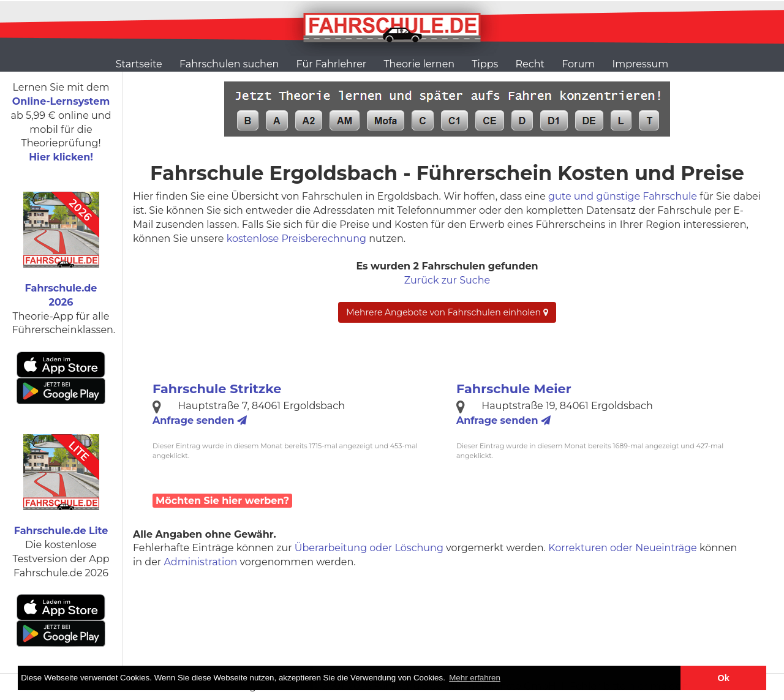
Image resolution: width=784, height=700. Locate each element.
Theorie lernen (419, 64)
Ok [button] (724, 678)
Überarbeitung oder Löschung (369, 548)
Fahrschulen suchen (229, 64)
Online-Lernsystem (61, 101)
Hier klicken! (61, 157)
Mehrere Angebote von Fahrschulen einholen (447, 312)
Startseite (139, 64)
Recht (530, 64)
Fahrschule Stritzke (217, 389)
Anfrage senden (200, 420)
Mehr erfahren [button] (475, 678)
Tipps (485, 64)
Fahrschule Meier (514, 389)
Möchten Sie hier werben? (222, 501)
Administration (200, 562)
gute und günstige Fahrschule (623, 196)
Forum (578, 64)
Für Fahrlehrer (332, 64)
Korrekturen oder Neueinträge (623, 548)
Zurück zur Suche (447, 280)
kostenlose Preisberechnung (296, 239)
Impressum (640, 64)
